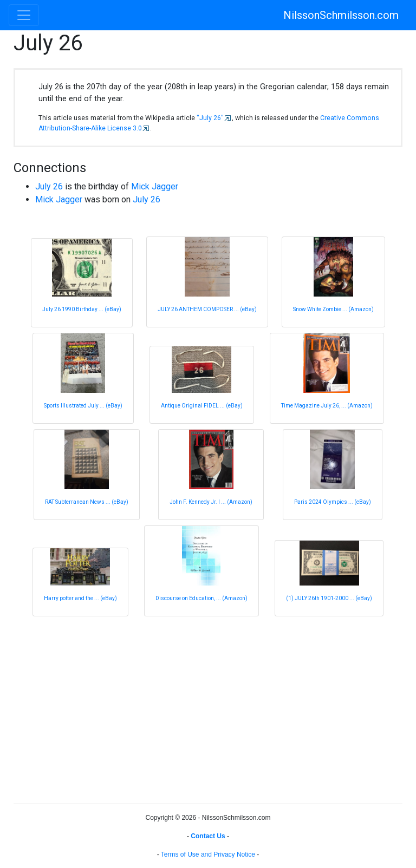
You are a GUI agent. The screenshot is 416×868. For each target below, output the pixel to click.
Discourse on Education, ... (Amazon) (201, 598)
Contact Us (208, 836)
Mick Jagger (155, 186)
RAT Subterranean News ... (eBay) (87, 502)
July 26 (49, 186)
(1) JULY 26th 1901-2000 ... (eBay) (329, 598)
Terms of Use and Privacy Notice (208, 854)
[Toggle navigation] (24, 15)
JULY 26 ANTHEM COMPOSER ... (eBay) (207, 309)
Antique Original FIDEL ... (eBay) (202, 406)
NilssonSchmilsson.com (341, 15)
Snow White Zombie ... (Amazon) (333, 309)
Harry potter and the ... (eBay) (80, 598)
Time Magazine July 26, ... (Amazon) (327, 406)
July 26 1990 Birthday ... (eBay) (82, 309)
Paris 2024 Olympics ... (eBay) (333, 502)
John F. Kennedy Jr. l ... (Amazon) (211, 502)
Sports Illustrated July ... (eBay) (83, 406)
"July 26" (210, 118)
